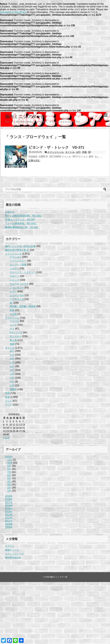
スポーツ (14, 277)
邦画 (7, 394)
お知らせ (10, 213)
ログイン (10, 547)
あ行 (12, 352)
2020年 (9, 458)
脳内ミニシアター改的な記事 (20, 247)
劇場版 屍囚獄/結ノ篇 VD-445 (21, 228)
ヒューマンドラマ (19, 285)
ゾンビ (13, 326)
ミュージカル (17, 296)
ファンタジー (17, 288)
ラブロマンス (17, 300)
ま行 (12, 375)
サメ (12, 330)
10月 (10, 464)
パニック (14, 281)
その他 (13, 315)
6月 (9, 476)
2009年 (9, 528)
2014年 (9, 513)
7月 (9, 473)
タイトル (70, 153)
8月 (9, 470)
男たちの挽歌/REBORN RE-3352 (23, 217)
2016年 (9, 506)
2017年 (9, 503)
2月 (9, 488)
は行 (78, 153)
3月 (9, 485)
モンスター (16, 337)
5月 (9, 479)
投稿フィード (12, 551)
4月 (9, 482)
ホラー (13, 292)
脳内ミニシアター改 (25, 117)
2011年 (9, 522)
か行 (12, 356)
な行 (12, 367)
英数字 (13, 390)
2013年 (9, 516)
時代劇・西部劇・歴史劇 (23, 307)
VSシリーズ (16, 333)
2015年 (9, 509)
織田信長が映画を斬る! (17, 251)
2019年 (9, 497)
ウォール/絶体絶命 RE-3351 (21, 224)
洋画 (84, 153)
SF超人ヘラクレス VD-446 (20, 220)
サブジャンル (12, 319)
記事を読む (34, 161)
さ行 (12, 359)
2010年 (9, 525)
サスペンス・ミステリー (23, 273)
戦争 (12, 311)
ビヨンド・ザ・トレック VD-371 (56, 148)
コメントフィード (14, 555)
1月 (9, 492)
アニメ (9, 402)
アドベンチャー (18, 262)
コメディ (14, 269)
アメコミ (14, 322)
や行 (12, 383)
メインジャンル (56, 153)
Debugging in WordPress (13, 13)
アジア (9, 406)
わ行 (12, 386)
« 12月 (6, 439)
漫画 (12, 345)
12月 (10, 461)
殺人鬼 (13, 341)
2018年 (9, 500)
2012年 (9, 519)
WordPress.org (13, 558)
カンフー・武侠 (18, 265)
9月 (9, 467)
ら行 (12, 379)
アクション (16, 258)
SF (89, 153)
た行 (12, 363)
